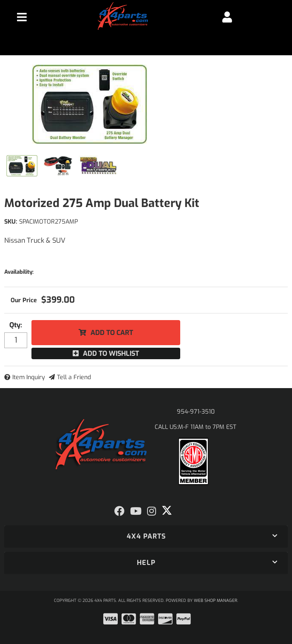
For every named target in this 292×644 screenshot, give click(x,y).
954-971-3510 (196, 412)
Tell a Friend (74, 377)
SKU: (11, 222)
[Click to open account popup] (227, 17)
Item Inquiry (29, 377)
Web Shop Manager (215, 600)
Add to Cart (112, 333)
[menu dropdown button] (22, 17)
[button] (146, 536)
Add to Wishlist (111, 353)
